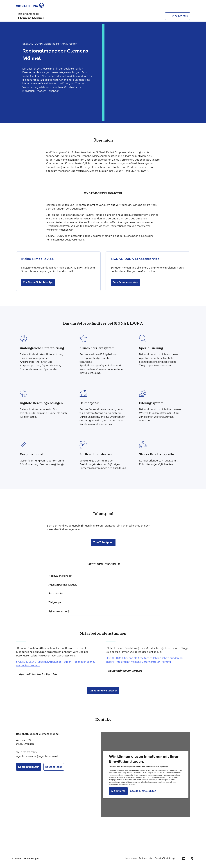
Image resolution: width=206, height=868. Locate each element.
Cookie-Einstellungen (166, 858)
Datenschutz (146, 858)
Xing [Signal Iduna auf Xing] (192, 858)
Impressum (131, 858)
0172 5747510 (178, 16)
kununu (35, 666)
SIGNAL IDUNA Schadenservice (135, 259)
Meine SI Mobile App (37, 259)
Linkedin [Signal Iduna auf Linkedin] (184, 858)
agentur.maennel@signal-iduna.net (37, 756)
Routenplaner (54, 767)
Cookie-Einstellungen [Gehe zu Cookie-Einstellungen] (143, 791)
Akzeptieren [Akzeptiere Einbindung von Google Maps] (118, 791)
